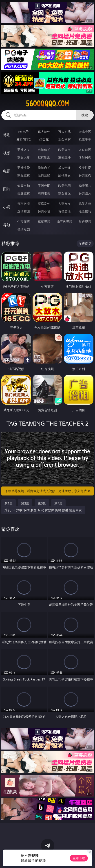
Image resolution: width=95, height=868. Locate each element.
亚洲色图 (44, 186)
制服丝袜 (24, 175)
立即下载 (79, 858)
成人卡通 (64, 168)
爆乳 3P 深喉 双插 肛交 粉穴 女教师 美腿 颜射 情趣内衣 (43, 510)
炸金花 (44, 139)
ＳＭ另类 (85, 157)
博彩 (7, 135)
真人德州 (44, 132)
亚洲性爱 (24, 168)
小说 (7, 207)
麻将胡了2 (24, 139)
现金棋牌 (64, 139)
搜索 (85, 115)
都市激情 (24, 204)
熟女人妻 (24, 157)
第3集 (42, 503)
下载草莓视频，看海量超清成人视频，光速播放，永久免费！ (48, 491)
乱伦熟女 (64, 175)
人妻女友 (64, 204)
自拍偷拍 (44, 150)
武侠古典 (85, 204)
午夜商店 (24, 222)
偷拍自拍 (44, 168)
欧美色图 (64, 186)
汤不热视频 (64, 222)
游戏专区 (85, 132)
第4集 (58, 503)
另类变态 (85, 175)
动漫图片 (85, 186)
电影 (7, 171)
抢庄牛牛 (85, 139)
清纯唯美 (44, 193)
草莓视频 (44, 222)
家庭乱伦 (44, 204)
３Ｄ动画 (85, 150)
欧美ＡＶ (64, 150)
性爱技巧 (85, 211)
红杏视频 (85, 222)
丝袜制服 (44, 157)
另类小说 (44, 211)
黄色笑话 (64, 211)
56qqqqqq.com (47, 104)
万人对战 (64, 132)
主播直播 (64, 157)
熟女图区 (64, 193)
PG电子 (23, 132)
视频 (7, 153)
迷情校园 (24, 211)
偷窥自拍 (24, 186)
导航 (7, 225)
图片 (7, 189)
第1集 (9, 503)
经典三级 (44, 175)
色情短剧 (24, 229)
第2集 (25, 503)
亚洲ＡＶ (24, 150)
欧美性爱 (85, 168)
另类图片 (85, 193)
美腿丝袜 (24, 193)
